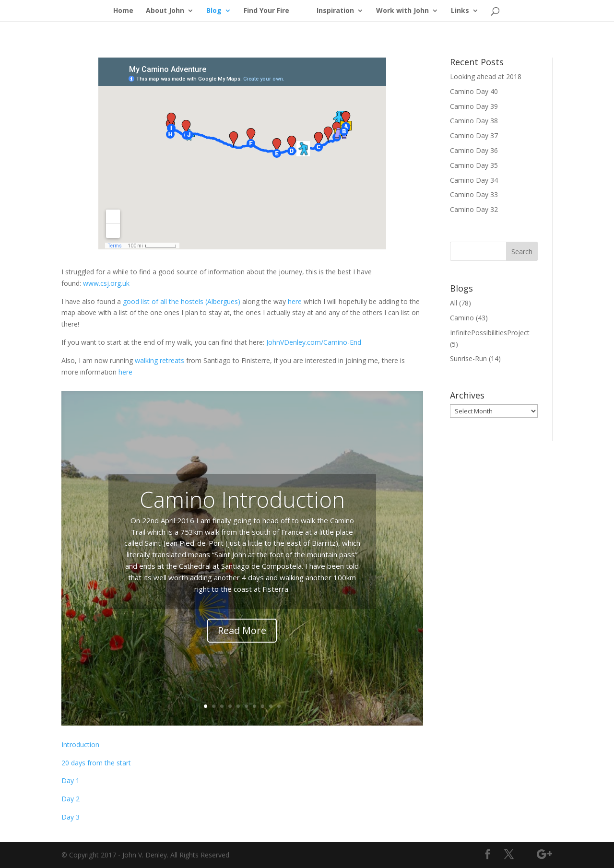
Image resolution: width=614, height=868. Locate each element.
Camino (462, 318)
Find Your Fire (266, 11)
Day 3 (71, 817)
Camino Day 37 (474, 135)
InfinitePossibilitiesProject (490, 333)
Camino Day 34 (474, 180)
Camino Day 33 (474, 194)
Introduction (80, 745)
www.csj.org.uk (106, 283)
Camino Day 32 (474, 209)
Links (460, 11)
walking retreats (159, 360)
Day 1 (71, 780)
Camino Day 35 (474, 165)
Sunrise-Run (468, 358)
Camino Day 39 (474, 106)
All (454, 303)
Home (123, 11)
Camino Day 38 (474, 121)
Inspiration (335, 11)
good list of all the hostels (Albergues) (182, 301)
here (295, 301)
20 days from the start (96, 763)
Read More (242, 630)
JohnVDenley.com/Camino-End (314, 342)
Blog (214, 11)
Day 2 (71, 799)
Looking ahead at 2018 (486, 76)
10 (279, 706)
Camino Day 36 (474, 150)
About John (165, 11)
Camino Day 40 (474, 91)
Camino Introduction (242, 499)
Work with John (402, 11)
